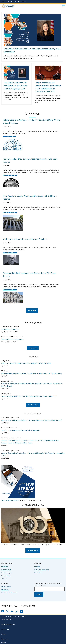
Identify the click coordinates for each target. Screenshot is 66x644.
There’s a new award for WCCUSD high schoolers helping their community (29, 396)
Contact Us (5, 639)
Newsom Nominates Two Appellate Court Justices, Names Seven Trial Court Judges (32, 373)
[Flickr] (12, 611)
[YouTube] (3, 611)
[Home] (31, 6)
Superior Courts (6, 576)
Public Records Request (42, 570)
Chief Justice (5, 567)
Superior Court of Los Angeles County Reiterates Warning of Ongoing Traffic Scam (32, 420)
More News (32, 310)
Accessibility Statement (8, 624)
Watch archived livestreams (10, 500)
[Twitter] (7, 611)
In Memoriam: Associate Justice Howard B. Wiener (25, 239)
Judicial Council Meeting (10, 329)
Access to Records (7, 620)
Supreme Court (6, 570)
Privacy (4, 634)
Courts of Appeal (10, 175)
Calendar (37, 567)
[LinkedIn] (17, 611)
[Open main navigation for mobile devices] (63, 6)
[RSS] (22, 611)
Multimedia (5, 590)
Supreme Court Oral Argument (12, 339)
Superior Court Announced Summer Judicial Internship (21, 430)
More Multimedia (33, 550)
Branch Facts (38, 573)
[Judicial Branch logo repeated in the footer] (33, 616)
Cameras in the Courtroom (10, 593)
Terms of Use (5, 629)
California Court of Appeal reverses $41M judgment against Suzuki (26, 363)
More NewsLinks (33, 405)
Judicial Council (9, 136)
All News (4, 579)
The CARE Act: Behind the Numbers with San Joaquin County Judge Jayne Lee (15, 86)
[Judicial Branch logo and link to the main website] (33, 2)
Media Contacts (6, 587)
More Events (33, 348)
